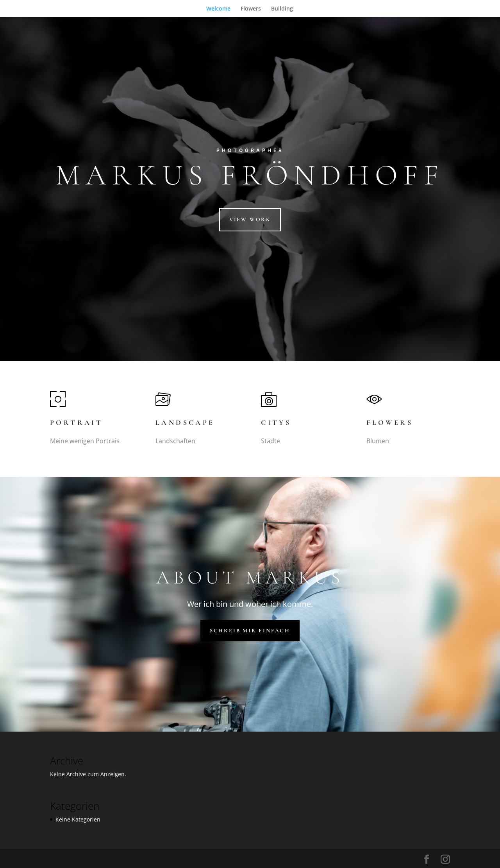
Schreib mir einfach (250, 631)
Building (282, 9)
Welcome (218, 9)
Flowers (251, 9)
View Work (250, 219)
